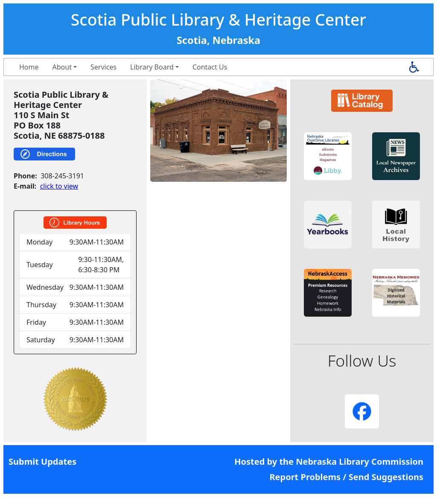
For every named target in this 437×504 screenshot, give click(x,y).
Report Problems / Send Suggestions (346, 477)
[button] (328, 156)
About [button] (62, 67)
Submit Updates (42, 462)
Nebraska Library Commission (360, 462)
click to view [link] (59, 186)
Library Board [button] (152, 67)
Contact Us (210, 67)
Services (103, 67)
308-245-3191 (62, 176)
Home (29, 67)
